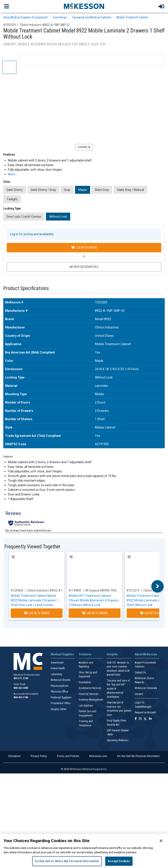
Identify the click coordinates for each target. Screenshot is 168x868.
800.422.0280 (21, 688)
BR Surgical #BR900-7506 (101, 590)
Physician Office (59, 692)
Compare (84, 147)
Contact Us (140, 673)
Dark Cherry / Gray (43, 190)
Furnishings (60, 17)
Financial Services (89, 694)
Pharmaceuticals (60, 686)
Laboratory (56, 674)
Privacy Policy (39, 756)
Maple (83, 190)
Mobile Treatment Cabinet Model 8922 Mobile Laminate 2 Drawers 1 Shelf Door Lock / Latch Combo (35, 600)
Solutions (85, 654)
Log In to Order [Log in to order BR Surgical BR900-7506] (95, 613)
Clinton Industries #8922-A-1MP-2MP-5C (45, 25)
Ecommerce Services (90, 688)
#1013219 (133, 590)
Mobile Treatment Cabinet (132, 17)
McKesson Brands (61, 680)
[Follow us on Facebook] (136, 719)
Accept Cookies (119, 861)
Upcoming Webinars (118, 740)
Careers (139, 694)
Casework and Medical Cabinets (92, 17)
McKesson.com (98, 756)
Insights (112, 654)
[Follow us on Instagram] (140, 719)
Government (57, 663)
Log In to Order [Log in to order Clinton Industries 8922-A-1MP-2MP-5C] (84, 247)
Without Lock (58, 217)
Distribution (85, 682)
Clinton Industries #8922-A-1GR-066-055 (52, 590)
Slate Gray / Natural (130, 190)
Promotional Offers (61, 703)
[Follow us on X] (145, 719)
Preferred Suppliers (61, 698)
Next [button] (158, 586)
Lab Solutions (86, 706)
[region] (84, 851)
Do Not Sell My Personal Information (138, 756)
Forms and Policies (68, 756)
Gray (67, 190)
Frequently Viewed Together (32, 547)
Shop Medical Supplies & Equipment (25, 17)
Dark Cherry (15, 190)
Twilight (12, 199)
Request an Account (145, 712)
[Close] (161, 841)
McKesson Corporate (146, 688)
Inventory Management (91, 700)
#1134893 (75, 590)
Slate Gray (102, 190)
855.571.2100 (21, 678)
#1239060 (17, 590)
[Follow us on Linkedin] (150, 719)
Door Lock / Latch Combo (24, 217)
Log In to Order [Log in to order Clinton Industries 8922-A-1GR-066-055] (37, 613)
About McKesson (146, 654)
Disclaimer (14, 756)
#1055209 (10, 25)
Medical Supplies (62, 654)
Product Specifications (26, 288)
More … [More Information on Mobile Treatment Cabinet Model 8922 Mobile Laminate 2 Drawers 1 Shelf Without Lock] (13, 174)
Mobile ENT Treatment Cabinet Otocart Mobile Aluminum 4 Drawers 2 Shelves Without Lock (94, 600)
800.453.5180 (21, 697)
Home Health (58, 668)
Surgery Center (59, 709)
